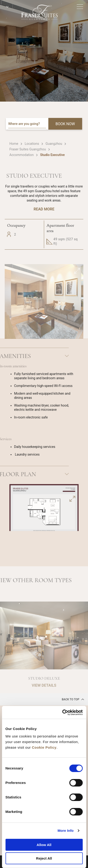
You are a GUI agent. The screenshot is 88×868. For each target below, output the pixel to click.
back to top (73, 699)
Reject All (44, 858)
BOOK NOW (65, 124)
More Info (65, 831)
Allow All (44, 845)
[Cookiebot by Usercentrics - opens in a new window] (63, 712)
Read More (44, 209)
